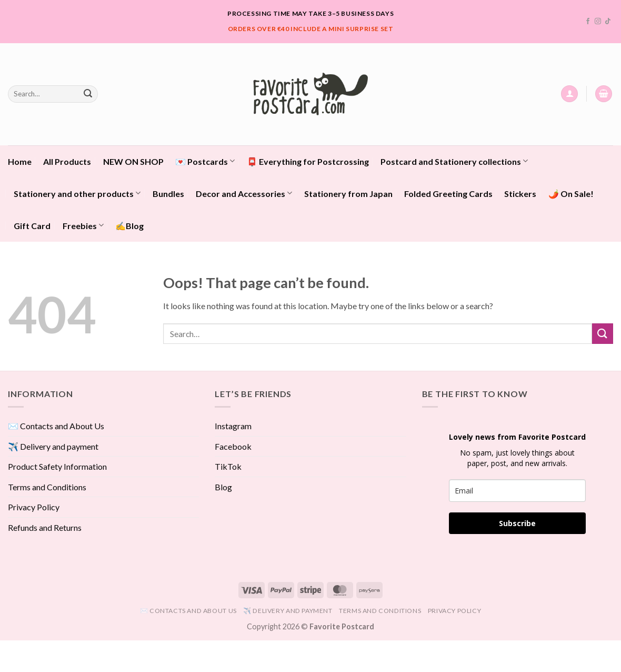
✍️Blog (129, 226)
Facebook (233, 446)
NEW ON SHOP (133, 161)
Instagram (233, 426)
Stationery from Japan (348, 194)
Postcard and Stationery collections (454, 161)
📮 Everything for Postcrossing (308, 161)
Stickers (520, 194)
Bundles (168, 194)
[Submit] (88, 94)
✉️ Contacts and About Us (56, 426)
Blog (223, 487)
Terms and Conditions (47, 487)
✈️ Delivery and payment (53, 446)
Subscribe (517, 523)
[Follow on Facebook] (588, 22)
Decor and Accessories (244, 193)
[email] (517, 491)
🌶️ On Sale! (571, 194)
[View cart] (604, 94)
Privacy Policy (34, 507)
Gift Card (32, 226)
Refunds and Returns (45, 527)
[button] (569, 94)
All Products (67, 161)
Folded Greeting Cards (448, 194)
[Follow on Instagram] (598, 22)
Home (20, 161)
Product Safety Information (57, 466)
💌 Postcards (205, 161)
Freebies (83, 225)
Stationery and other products (77, 193)
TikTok (228, 466)
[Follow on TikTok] (608, 22)
